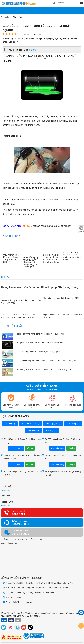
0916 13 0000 (20, 534)
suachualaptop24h (9, 543)
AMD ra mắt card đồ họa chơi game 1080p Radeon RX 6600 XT (11, 258)
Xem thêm (5, 490)
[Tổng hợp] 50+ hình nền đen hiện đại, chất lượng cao (39, 343)
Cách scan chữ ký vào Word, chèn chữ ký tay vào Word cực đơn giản (46, 361)
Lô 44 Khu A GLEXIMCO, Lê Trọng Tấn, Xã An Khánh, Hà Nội (21, 457)
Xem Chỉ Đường (16, 448)
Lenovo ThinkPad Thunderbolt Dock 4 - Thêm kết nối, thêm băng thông (51, 258)
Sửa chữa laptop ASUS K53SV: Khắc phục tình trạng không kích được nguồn (31, 262)
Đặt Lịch (30, 448)
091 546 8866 (48, 593)
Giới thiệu (7, 486)
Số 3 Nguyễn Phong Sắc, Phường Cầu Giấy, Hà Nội (62, 473)
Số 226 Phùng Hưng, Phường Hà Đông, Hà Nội (61, 441)
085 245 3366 (20, 524)
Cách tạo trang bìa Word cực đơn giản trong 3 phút (38, 352)
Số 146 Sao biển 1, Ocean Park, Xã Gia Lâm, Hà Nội (21, 441)
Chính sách (8, 502)
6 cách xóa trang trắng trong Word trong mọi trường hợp (40, 334)
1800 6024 (19, 514)
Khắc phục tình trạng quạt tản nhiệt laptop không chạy (72, 256)
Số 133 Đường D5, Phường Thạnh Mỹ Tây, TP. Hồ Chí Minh (21, 473)
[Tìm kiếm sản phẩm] (64, 3)
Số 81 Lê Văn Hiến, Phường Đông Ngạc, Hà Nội (62, 457)
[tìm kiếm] (54, 3)
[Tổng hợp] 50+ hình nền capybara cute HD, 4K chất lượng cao (43, 370)
